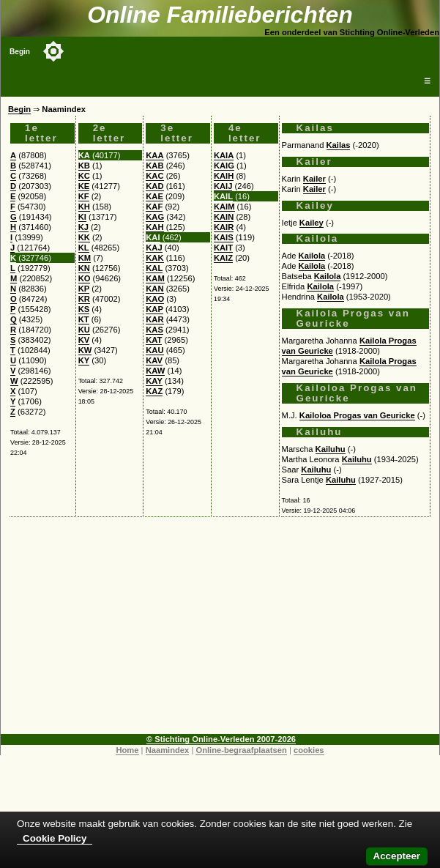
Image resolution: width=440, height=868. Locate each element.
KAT (154, 340)
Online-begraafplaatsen (241, 750)
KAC (154, 176)
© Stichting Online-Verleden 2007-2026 (221, 739)
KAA (154, 155)
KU (84, 330)
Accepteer (397, 856)
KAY (154, 381)
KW (85, 350)
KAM (155, 278)
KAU (154, 350)
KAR (154, 319)
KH (84, 207)
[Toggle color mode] (53, 51)
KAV (154, 360)
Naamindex (168, 750)
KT (84, 319)
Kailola (312, 256)
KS (84, 309)
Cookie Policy (55, 838)
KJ (83, 227)
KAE (154, 196)
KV (84, 340)
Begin (20, 52)
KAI (153, 237)
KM (85, 258)
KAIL (223, 196)
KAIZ (223, 258)
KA (84, 155)
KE (84, 186)
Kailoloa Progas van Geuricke (357, 415)
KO (85, 278)
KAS (154, 330)
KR (84, 299)
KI (82, 217)
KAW (155, 371)
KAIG (224, 166)
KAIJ (223, 186)
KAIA (224, 155)
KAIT (223, 248)
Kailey (312, 223)
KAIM (224, 207)
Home (127, 750)
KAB (154, 166)
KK (84, 237)
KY (84, 360)
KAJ (154, 248)
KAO (155, 299)
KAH (154, 227)
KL (84, 248)
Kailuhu (331, 449)
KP (84, 289)
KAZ (154, 391)
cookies (309, 750)
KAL (154, 268)
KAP (154, 309)
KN (84, 268)
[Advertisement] (220, 631)
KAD (154, 186)
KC (84, 176)
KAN (154, 289)
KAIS (224, 237)
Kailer (314, 179)
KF (84, 196)
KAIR (224, 227)
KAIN (224, 217)
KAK (154, 258)
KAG (155, 217)
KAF (154, 207)
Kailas (339, 145)
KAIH (224, 176)
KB (84, 166)
